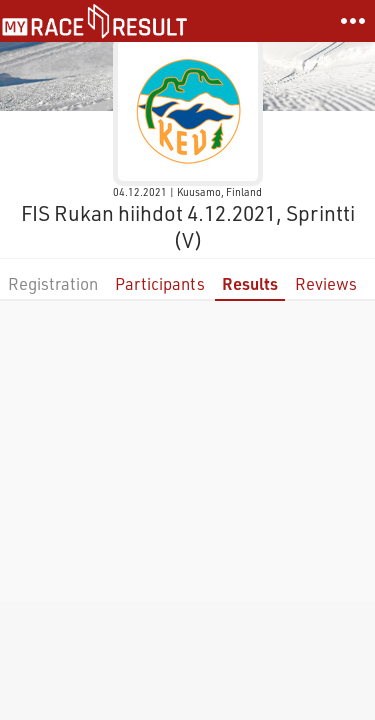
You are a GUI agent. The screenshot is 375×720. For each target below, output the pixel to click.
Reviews (326, 283)
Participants (160, 283)
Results (250, 283)
